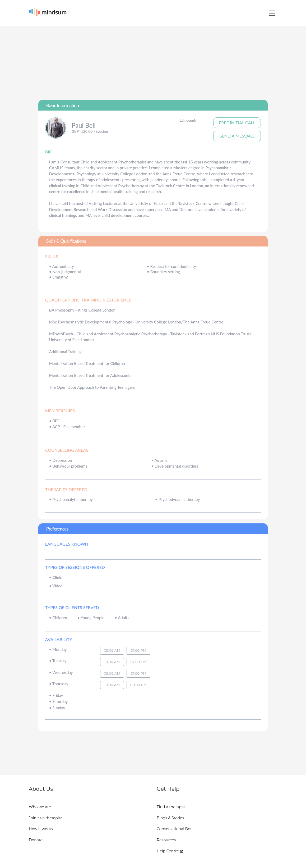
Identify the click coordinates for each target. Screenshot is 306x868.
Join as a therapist (45, 818)
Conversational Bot (174, 829)
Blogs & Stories (170, 818)
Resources (166, 840)
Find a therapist (171, 807)
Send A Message (237, 136)
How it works (41, 829)
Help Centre (170, 851)
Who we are (40, 807)
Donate (36, 840)
